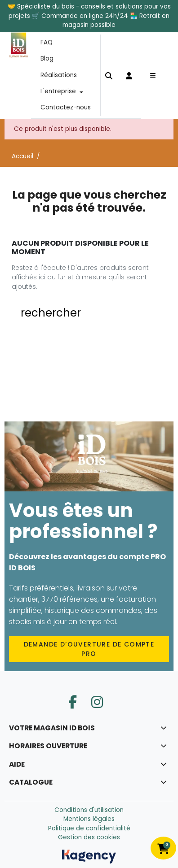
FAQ (47, 42)
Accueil (22, 157)
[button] (109, 75)
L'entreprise (58, 91)
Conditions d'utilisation (89, 810)
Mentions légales (89, 819)
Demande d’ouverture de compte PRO (89, 649)
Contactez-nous (66, 108)
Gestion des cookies (89, 837)
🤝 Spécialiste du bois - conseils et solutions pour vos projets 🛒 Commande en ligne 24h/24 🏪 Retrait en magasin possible (89, 16)
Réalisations (59, 75)
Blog (47, 59)
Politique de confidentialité (89, 828)
